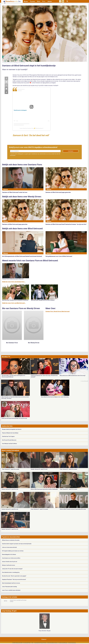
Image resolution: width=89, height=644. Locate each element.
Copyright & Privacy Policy (40, 643)
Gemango (74, 643)
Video (39, 1)
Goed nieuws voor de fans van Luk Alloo (11, 558)
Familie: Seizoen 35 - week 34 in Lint (10, 529)
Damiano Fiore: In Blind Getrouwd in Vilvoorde (13, 279)
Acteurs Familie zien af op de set (10, 562)
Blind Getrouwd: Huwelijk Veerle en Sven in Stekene (43, 300)
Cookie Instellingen (63, 643)
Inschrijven (71, 151)
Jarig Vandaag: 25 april (9, 611)
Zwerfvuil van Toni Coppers (8, 436)
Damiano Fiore (49, 311)
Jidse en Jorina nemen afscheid (9, 547)
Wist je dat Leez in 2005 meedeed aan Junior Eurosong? (73, 376)
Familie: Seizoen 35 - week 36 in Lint (10, 489)
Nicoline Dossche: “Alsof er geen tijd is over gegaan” (14, 576)
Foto (44, 1)
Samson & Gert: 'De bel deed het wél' (31, 135)
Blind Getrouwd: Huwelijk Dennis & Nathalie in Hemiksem (15, 300)
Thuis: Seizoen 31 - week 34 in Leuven (10, 469)
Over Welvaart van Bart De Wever (10, 444)
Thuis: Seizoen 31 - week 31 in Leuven (39, 509)
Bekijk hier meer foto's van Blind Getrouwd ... (14, 303)
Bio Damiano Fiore (12, 343)
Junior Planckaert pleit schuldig (9, 587)
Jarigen (50, 1)
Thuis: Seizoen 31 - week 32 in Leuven (68, 489)
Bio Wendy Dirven (34, 343)
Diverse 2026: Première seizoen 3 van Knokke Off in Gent (73, 509)
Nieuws (26, 1)
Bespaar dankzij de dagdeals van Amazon (12, 429)
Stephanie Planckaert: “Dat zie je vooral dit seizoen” (14, 579)
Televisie (32, 1)
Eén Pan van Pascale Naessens (9, 440)
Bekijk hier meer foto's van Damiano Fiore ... (14, 282)
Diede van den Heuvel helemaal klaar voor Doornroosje (14, 418)
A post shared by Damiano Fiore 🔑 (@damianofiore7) (31, 128)
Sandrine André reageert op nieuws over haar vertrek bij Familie (17, 544)
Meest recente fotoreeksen (10, 450)
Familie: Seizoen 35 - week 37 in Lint (39, 469)
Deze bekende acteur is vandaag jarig (11, 572)
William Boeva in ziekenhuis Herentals (11, 540)
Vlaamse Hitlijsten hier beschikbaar (10, 433)
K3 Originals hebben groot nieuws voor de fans (13, 551)
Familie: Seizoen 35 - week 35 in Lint (10, 509)
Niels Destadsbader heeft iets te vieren (11, 583)
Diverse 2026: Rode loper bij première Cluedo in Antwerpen (44, 489)
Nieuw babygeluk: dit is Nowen (9, 554)
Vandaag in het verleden (9, 597)
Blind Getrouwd (65, 311)
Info (32, 643)
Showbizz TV (6, 357)
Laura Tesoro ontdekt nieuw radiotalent (11, 590)
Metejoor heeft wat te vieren (9, 565)
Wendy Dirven (57, 311)
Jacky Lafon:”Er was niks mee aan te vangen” (12, 569)
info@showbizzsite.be (52, 643)
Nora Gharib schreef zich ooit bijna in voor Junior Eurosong (55, 397)
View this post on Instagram (20, 110)
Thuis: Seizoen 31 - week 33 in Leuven (68, 469)
